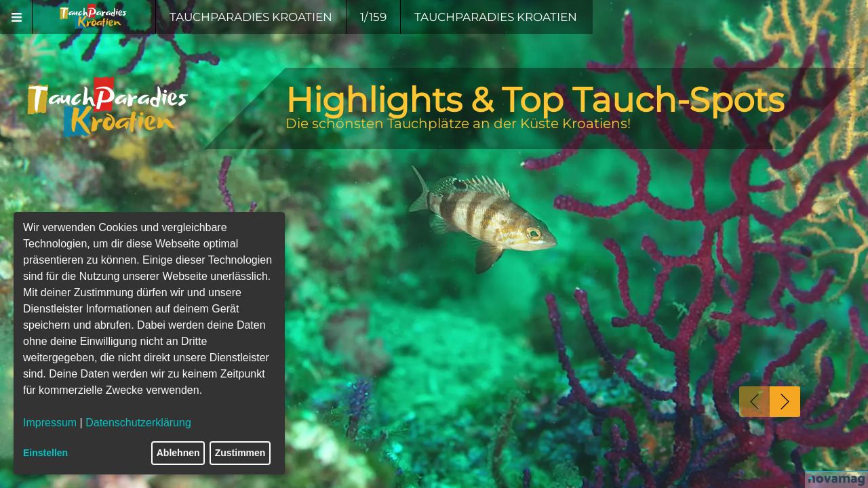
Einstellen (45, 453)
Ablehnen (178, 453)
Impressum (50, 423)
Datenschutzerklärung (138, 423)
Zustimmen (240, 453)
